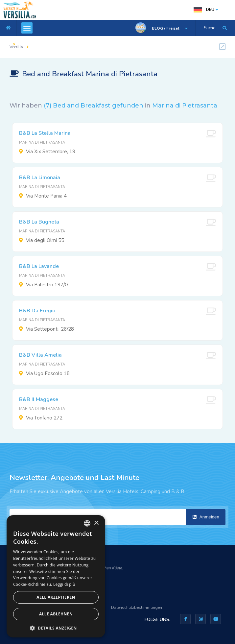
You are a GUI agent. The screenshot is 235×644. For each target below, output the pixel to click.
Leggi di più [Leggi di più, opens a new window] (64, 584)
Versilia (16, 47)
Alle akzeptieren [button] (56, 597)
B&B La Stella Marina (45, 133)
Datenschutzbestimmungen (137, 608)
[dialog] (56, 576)
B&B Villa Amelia (40, 355)
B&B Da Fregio (37, 311)
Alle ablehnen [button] (56, 614)
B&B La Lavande (39, 266)
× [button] (96, 523)
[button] (56, 628)
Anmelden (206, 517)
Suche (210, 28)
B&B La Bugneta (39, 222)
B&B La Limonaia (40, 178)
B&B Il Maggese (39, 399)
